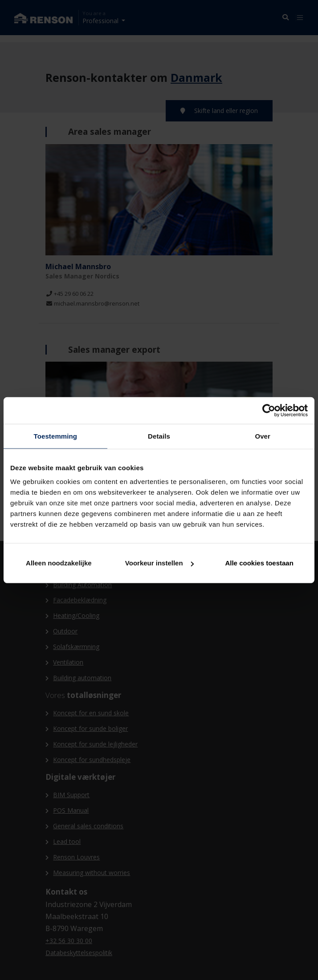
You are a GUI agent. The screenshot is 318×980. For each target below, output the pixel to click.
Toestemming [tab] (56, 436)
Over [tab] (263, 436)
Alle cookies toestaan (259, 563)
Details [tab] (159, 436)
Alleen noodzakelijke (59, 563)
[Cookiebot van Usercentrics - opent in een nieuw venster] (269, 410)
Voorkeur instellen (159, 563)
